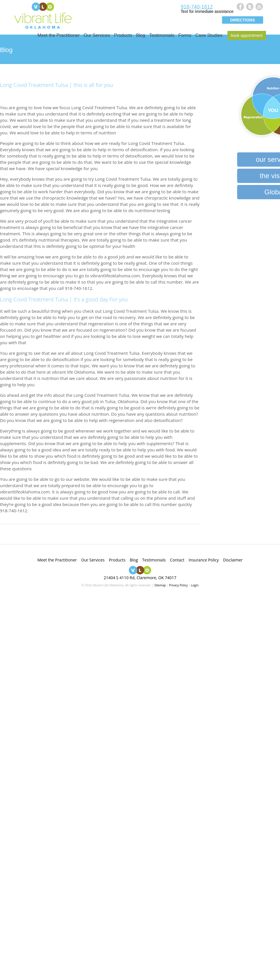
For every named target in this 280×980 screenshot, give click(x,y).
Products (123, 35)
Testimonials (162, 35)
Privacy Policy (178, 585)
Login (195, 585)
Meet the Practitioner (59, 35)
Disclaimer (233, 560)
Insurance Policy (204, 560)
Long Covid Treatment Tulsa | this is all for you (56, 85)
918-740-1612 (197, 7)
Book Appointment (247, 35)
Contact (177, 560)
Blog (141, 35)
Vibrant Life (43, 15)
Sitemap (160, 585)
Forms (185, 35)
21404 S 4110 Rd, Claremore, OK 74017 (140, 578)
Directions (243, 20)
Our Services (97, 35)
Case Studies (209, 35)
